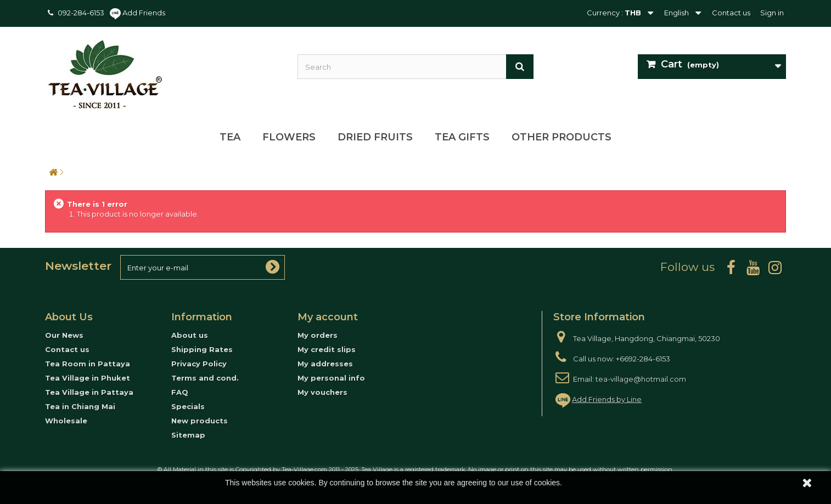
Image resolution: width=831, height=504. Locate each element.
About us (190, 335)
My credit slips (327, 349)
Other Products (562, 137)
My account (328, 317)
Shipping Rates (202, 349)
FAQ (180, 392)
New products (200, 421)
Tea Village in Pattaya (89, 392)
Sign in (772, 13)
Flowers (289, 137)
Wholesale (66, 421)
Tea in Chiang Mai (80, 406)
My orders (318, 335)
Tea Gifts (462, 137)
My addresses (325, 364)
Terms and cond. (205, 378)
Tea (230, 137)
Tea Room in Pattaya (88, 364)
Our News (64, 335)
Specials (188, 406)
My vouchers (322, 392)
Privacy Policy (199, 364)
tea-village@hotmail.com (641, 379)
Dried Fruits (375, 137)
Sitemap (188, 435)
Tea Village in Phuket (88, 378)
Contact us (731, 13)
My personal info (331, 378)
